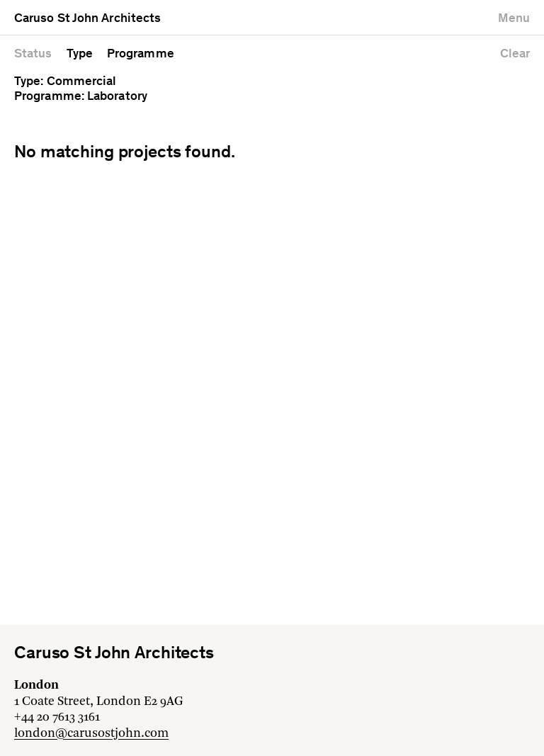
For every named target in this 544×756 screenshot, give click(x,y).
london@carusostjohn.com (91, 733)
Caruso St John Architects (87, 19)
